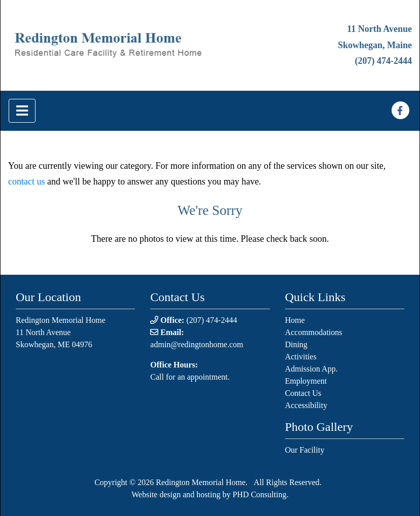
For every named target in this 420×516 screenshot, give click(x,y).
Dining (296, 344)
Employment (306, 381)
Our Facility (305, 450)
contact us (26, 181)
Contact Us (303, 393)
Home (295, 320)
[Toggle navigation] (22, 111)
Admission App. (311, 369)
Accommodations (314, 332)
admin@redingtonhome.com (197, 344)
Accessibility (306, 405)
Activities (301, 357)
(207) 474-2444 (383, 61)
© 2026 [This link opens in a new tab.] (141, 482)
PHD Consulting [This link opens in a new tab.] (259, 494)
